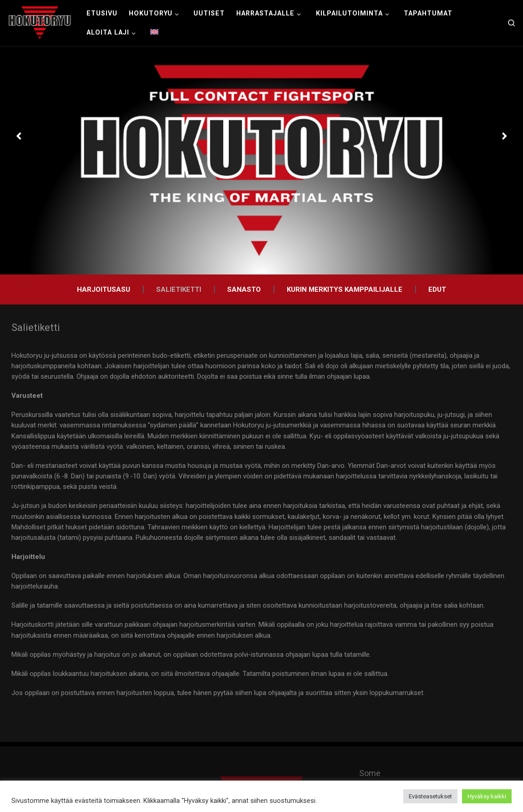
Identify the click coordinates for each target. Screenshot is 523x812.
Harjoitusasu (104, 289)
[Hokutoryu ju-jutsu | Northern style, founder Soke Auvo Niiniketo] (40, 22)
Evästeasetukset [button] (430, 796)
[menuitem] (155, 32)
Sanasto (244, 289)
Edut (437, 289)
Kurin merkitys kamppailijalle (345, 289)
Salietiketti (179, 289)
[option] (261, 161)
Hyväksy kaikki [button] (487, 796)
